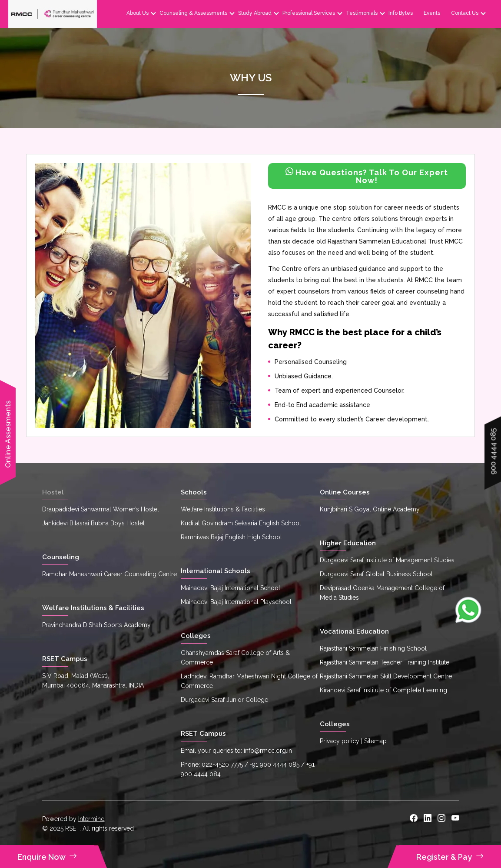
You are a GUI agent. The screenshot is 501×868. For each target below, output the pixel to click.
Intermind (91, 819)
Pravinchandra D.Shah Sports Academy (96, 625)
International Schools (216, 571)
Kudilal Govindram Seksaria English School (241, 523)
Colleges (196, 636)
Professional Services (308, 13)
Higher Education (348, 543)
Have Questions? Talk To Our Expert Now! (367, 176)
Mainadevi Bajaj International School (231, 588)
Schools (194, 492)
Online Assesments (8, 434)
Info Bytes (400, 13)
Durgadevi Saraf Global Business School (376, 574)
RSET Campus (65, 659)
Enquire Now (47, 857)
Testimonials (361, 13)
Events (431, 13)
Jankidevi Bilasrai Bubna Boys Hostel (93, 523)
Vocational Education (354, 631)
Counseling (61, 557)
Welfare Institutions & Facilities (93, 608)
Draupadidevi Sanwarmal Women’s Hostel (101, 509)
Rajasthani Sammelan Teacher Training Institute (385, 662)
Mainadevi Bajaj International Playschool (236, 602)
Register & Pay (450, 857)
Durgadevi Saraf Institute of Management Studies (387, 560)
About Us (137, 13)
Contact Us (464, 13)
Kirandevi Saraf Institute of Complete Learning (383, 690)
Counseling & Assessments (193, 13)
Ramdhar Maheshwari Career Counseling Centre (109, 574)
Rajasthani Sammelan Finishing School (373, 648)
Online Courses (345, 492)
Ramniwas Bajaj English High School (231, 537)
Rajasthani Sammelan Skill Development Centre (386, 676)
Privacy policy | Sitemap (353, 741)
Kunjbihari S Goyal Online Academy (370, 509)
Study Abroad (254, 13)
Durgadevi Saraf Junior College (224, 700)
